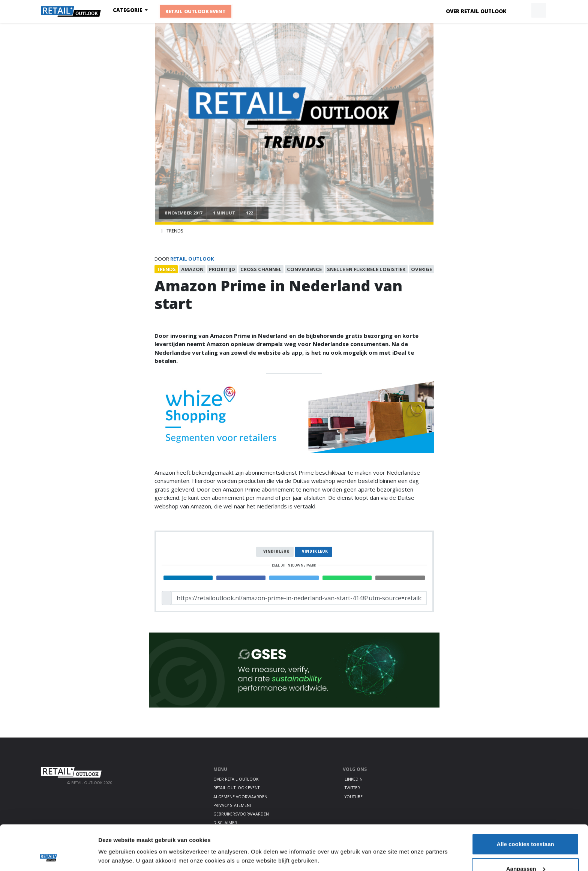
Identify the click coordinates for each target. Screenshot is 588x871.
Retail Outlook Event (196, 11)
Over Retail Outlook (476, 11)
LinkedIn (354, 779)
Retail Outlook (192, 259)
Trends (175, 231)
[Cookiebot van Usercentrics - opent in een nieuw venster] (49, 856)
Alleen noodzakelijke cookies (525, 851)
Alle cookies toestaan (525, 802)
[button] (521, 10)
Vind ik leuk (276, 551)
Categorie (128, 10)
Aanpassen (526, 827)
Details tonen (116, 839)
